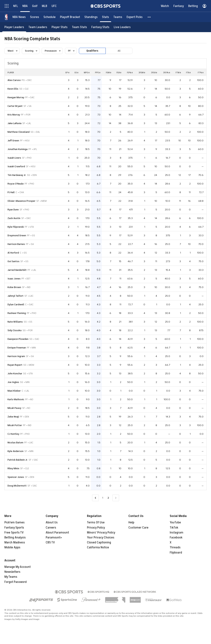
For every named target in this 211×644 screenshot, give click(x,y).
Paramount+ (54, 538)
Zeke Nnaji (13, 417)
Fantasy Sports (14, 528)
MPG (87, 73)
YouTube (175, 522)
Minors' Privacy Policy (101, 533)
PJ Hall (11, 192)
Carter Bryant (15, 106)
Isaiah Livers (14, 158)
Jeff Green (13, 141)
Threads (175, 547)
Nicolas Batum (15, 443)
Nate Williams (15, 322)
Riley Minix (13, 468)
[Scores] (35, 17)
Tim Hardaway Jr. (17, 175)
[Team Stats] (79, 27)
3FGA (154, 73)
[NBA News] (19, 17)
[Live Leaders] (122, 27)
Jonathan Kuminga (18, 149)
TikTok (174, 528)
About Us (52, 522)
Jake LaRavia (14, 123)
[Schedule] (50, 17)
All (119, 51)
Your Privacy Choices (101, 538)
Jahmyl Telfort (16, 296)
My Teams (11, 577)
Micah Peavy (14, 408)
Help (131, 522)
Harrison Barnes (16, 244)
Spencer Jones (16, 477)
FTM (178, 73)
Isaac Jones (14, 279)
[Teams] (118, 17)
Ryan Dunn (13, 210)
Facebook (176, 538)
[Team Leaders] (38, 27)
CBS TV (50, 542)
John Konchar (15, 373)
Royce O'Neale (16, 184)
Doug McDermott (17, 486)
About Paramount (57, 533)
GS (76, 73)
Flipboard (176, 553)
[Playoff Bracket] (70, 17)
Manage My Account (18, 567)
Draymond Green (17, 235)
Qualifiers (92, 51)
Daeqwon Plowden (18, 339)
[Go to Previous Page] (95, 498)
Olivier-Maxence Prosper (21, 201)
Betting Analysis (15, 538)
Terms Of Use (96, 522)
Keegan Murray (16, 97)
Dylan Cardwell (16, 304)
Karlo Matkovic (16, 399)
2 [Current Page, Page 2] (108, 498)
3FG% (167, 73)
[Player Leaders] (14, 27)
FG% (130, 73)
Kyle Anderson (16, 451)
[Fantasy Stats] (100, 27)
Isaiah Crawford (16, 166)
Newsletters (12, 572)
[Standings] (91, 17)
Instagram (177, 533)
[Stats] (105, 17)
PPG (98, 73)
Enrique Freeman (17, 348)
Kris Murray (14, 115)
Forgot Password (16, 582)
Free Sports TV (14, 533)
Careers (51, 528)
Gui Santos (13, 261)
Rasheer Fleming (17, 313)
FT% (201, 73)
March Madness (15, 542)
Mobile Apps (12, 547)
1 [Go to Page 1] (103, 498)
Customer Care (138, 528)
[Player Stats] (60, 27)
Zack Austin (14, 218)
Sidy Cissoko (15, 330)
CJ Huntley (13, 434)
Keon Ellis (13, 89)
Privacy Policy (96, 528)
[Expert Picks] (135, 17)
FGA (119, 73)
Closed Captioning (99, 542)
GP (67, 73)
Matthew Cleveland (19, 132)
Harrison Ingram (16, 356)
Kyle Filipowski (16, 227)
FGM (109, 73)
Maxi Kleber (14, 391)
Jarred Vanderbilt (17, 270)
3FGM (142, 73)
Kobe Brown (14, 287)
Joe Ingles (13, 382)
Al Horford (13, 253)
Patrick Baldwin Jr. (18, 460)
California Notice (98, 547)
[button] (149, 17)
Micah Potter (15, 425)
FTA (188, 73)
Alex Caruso (14, 80)
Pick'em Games (14, 522)
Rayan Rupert (15, 365)
